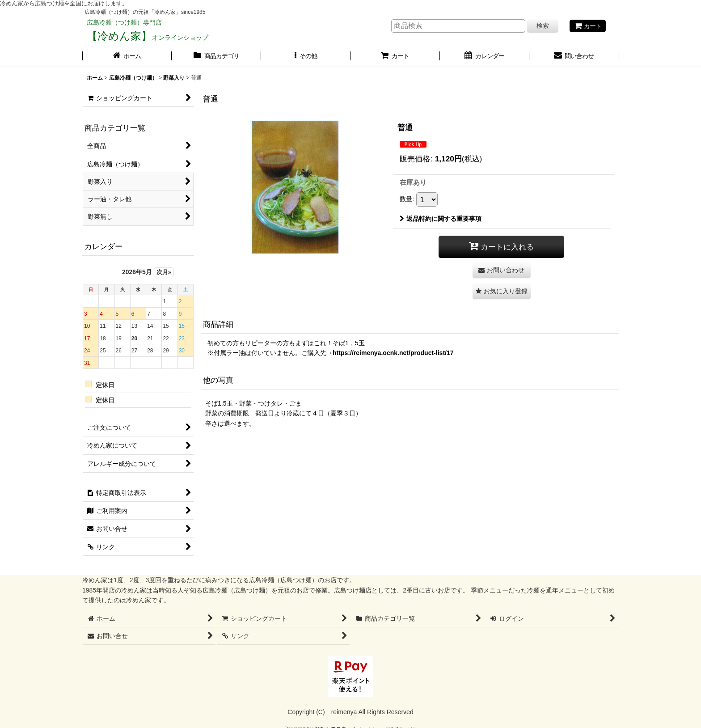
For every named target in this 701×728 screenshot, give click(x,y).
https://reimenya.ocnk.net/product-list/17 (393, 353)
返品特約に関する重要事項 (441, 219)
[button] (306, 57)
